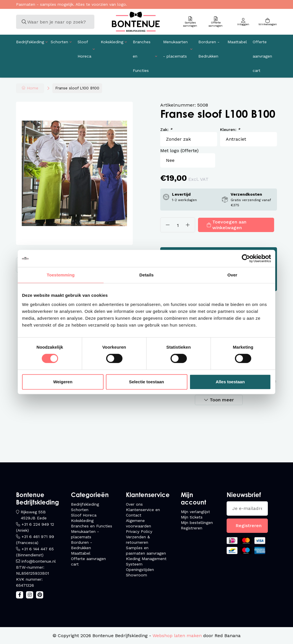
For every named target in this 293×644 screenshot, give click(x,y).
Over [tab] (232, 275)
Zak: (166, 129)
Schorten (59, 42)
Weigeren (63, 382)
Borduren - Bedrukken (209, 49)
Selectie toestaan (147, 382)
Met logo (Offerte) (179, 151)
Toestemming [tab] (61, 275)
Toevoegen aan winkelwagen (229, 225)
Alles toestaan (230, 382)
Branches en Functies (142, 56)
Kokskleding (112, 42)
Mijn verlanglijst (195, 512)
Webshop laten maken (177, 636)
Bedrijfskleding (30, 42)
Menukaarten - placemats (175, 49)
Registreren (192, 528)
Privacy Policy (139, 531)
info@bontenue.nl (39, 561)
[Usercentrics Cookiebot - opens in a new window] (246, 258)
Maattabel (237, 42)
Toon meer (222, 400)
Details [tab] (146, 275)
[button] (31, 173)
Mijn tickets (192, 517)
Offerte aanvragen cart (262, 56)
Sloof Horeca (84, 49)
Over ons (134, 504)
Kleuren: (230, 129)
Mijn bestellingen (197, 523)
